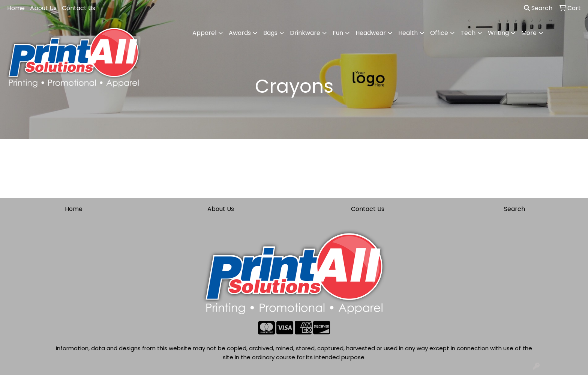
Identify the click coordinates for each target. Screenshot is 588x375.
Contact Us (79, 8)
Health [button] (408, 33)
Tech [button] (468, 33)
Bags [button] (270, 33)
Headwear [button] (371, 33)
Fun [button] (338, 33)
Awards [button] (240, 33)
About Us (43, 8)
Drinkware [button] (305, 33)
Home (16, 8)
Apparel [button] (204, 33)
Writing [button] (498, 33)
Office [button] (439, 33)
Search (538, 8)
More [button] (529, 33)
